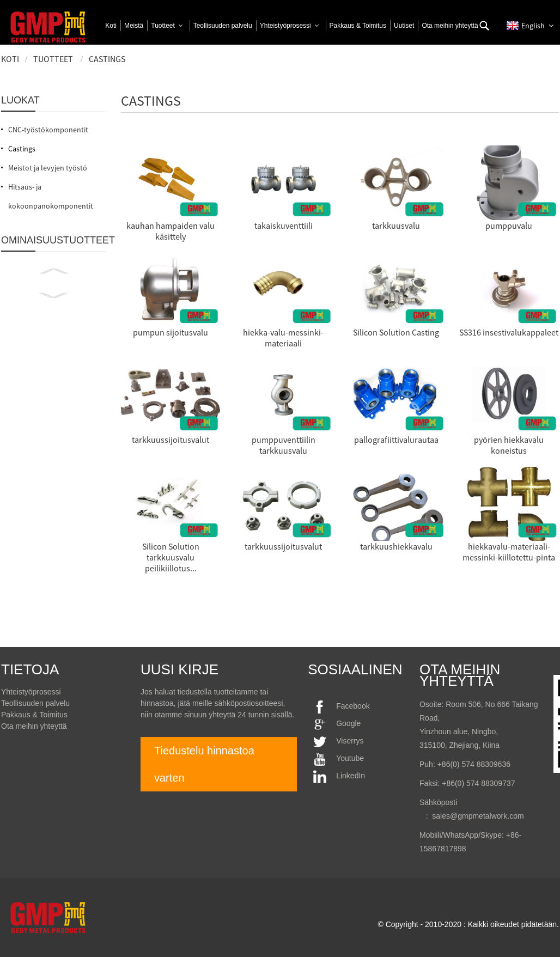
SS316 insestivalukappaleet (509, 332)
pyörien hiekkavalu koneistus (509, 445)
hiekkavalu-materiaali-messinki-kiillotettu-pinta (509, 552)
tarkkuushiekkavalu (396, 546)
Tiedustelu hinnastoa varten (204, 764)
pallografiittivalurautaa (396, 440)
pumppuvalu (509, 225)
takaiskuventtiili (284, 225)
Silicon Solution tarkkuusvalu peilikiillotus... (171, 557)
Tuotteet (53, 59)
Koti (10, 59)
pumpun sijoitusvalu (171, 332)
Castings (107, 59)
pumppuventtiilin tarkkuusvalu (284, 445)
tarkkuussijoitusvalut (171, 440)
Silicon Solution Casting (396, 332)
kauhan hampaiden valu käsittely (171, 231)
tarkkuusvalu (396, 225)
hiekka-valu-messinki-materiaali (283, 338)
